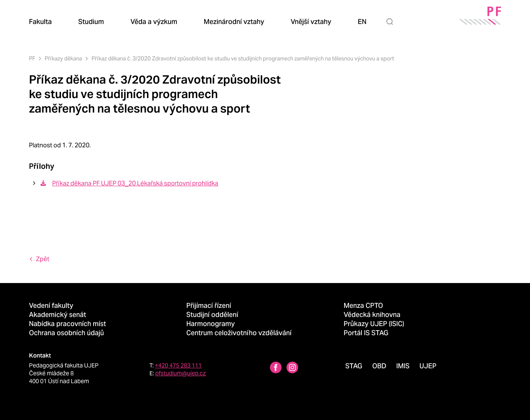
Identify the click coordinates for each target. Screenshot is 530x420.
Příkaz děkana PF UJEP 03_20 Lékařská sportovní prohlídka (129, 183)
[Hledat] (391, 22)
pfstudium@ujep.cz (181, 373)
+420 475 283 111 (178, 365)
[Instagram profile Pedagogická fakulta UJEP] (292, 368)
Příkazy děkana (63, 59)
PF (32, 59)
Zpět (43, 259)
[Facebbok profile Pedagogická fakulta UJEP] (276, 368)
